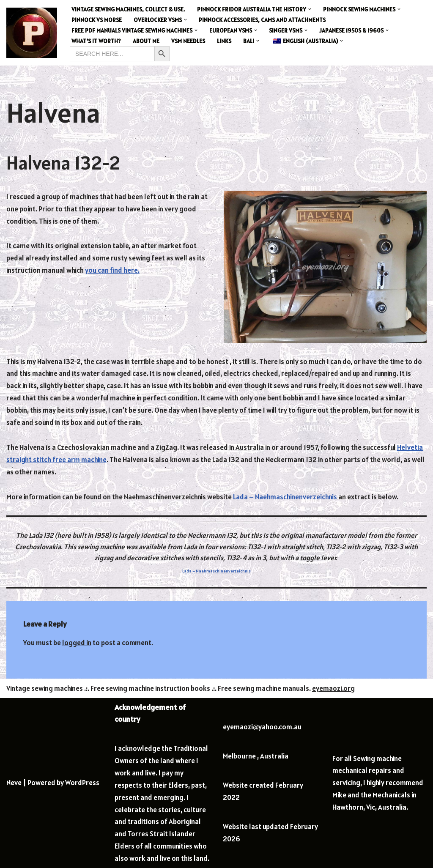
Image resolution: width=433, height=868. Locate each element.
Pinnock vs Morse (97, 20)
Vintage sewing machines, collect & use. (128, 9)
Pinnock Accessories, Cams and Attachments (262, 20)
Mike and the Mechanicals (372, 795)
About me (146, 41)
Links (224, 41)
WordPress (82, 783)
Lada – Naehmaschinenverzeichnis (285, 497)
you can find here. (112, 270)
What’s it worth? (96, 41)
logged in (77, 643)
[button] (310, 9)
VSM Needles (188, 41)
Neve (14, 783)
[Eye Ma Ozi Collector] (32, 33)
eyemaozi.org (333, 688)
